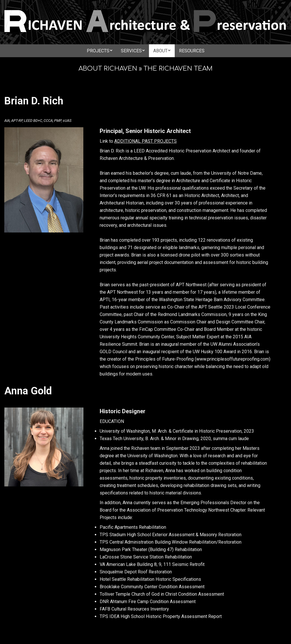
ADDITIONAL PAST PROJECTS (145, 141)
